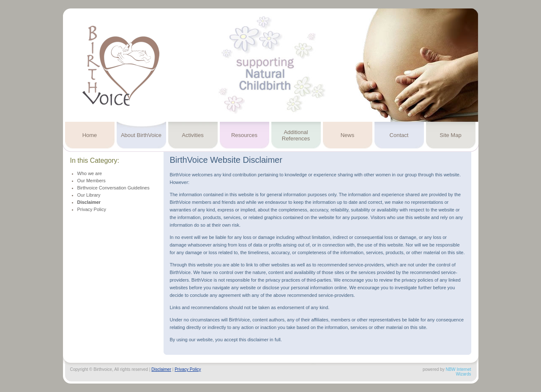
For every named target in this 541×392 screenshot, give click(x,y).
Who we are (90, 173)
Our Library (89, 195)
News (348, 135)
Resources (244, 135)
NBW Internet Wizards (458, 372)
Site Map (450, 135)
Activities (193, 135)
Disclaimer (89, 202)
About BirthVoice (141, 135)
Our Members (92, 181)
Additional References (296, 135)
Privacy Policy (92, 209)
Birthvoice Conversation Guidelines (113, 188)
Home (90, 135)
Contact (399, 135)
